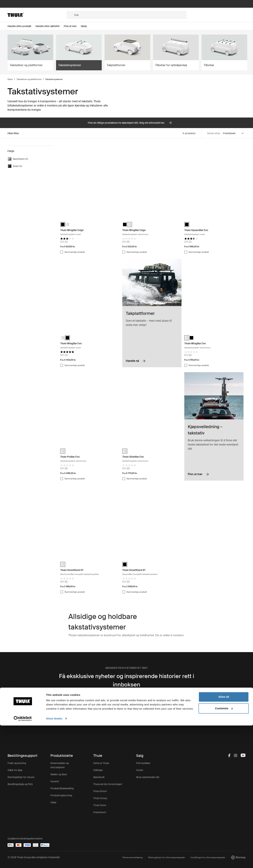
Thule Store (100, 805)
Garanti (55, 781)
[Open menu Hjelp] (86, 26)
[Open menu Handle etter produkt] (22, 26)
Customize (224, 851)
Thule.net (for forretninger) (108, 784)
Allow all (224, 839)
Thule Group (100, 798)
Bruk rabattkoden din (148, 777)
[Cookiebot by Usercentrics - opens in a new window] (23, 861)
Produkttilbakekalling (62, 788)
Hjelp (53, 802)
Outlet (140, 770)
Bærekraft (99, 777)
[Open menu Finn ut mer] (72, 26)
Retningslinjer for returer (21, 777)
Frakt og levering (17, 763)
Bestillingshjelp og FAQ (20, 784)
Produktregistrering (61, 795)
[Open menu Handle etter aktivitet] (50, 26)
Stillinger (98, 770)
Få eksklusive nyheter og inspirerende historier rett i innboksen (127, 680)
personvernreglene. (136, 709)
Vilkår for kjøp (15, 770)
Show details (54, 861)
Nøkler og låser (59, 774)
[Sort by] (234, 133)
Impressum (100, 812)
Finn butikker (143, 763)
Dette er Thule (101, 763)
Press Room (100, 791)
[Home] (37, 15)
